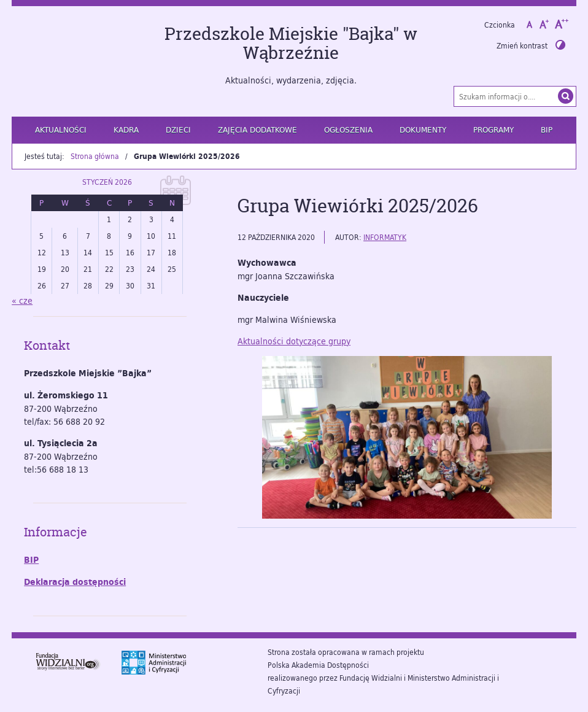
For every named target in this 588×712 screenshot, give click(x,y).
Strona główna (95, 156)
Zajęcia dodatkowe (257, 130)
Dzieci (178, 130)
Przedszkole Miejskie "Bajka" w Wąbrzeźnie (291, 43)
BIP (547, 130)
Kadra (126, 130)
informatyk (385, 237)
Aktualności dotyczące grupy (294, 341)
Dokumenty (423, 130)
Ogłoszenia (348, 130)
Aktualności (61, 130)
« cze (22, 300)
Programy (493, 130)
